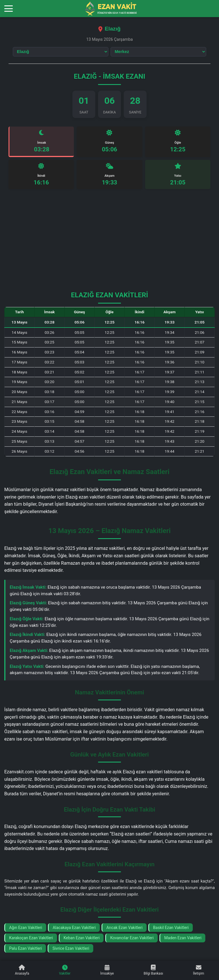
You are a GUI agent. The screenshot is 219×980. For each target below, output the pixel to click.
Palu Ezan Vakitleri (26, 949)
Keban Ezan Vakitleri (82, 939)
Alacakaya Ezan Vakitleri (74, 929)
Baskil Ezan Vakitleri (171, 929)
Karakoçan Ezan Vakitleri (31, 939)
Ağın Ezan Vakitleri (26, 929)
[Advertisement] (109, 244)
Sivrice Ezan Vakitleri (71, 949)
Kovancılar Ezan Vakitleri (132, 939)
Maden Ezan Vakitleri (183, 939)
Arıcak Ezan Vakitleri (124, 929)
